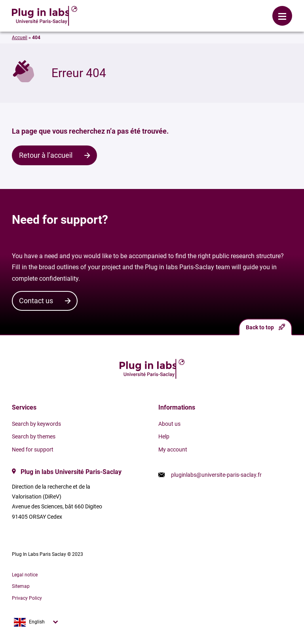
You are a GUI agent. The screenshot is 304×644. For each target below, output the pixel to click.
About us (169, 424)
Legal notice (25, 575)
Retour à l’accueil (46, 155)
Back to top (265, 327)
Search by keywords (36, 424)
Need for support (33, 449)
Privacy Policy (27, 598)
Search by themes (34, 436)
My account (173, 449)
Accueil (20, 38)
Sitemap (21, 586)
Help (164, 436)
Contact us (36, 301)
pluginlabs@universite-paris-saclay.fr (216, 475)
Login (120, 10)
